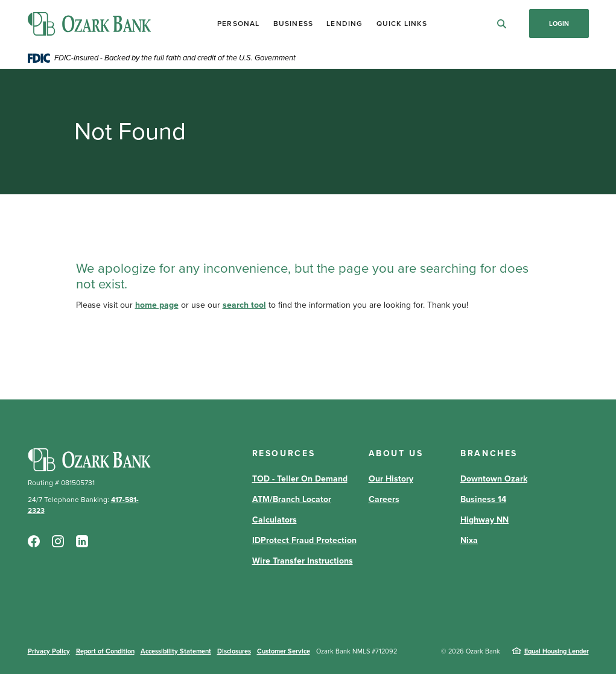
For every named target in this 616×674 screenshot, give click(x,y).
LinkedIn (82, 541)
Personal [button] (239, 24)
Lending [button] (345, 24)
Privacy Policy (49, 651)
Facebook (34, 541)
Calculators (275, 520)
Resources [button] (284, 453)
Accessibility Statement (176, 651)
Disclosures (234, 651)
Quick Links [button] (402, 24)
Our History (391, 479)
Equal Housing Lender (557, 651)
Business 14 (483, 499)
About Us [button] (396, 453)
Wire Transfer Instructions (303, 561)
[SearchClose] (502, 24)
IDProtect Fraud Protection (304, 540)
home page (157, 305)
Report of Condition (105, 651)
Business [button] (294, 24)
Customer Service (284, 651)
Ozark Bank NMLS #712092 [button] (357, 651)
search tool (244, 305)
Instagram (58, 541)
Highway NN (484, 520)
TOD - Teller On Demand (300, 479)
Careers (384, 499)
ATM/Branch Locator (292, 499)
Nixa (469, 540)
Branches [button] (489, 453)
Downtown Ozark (494, 479)
